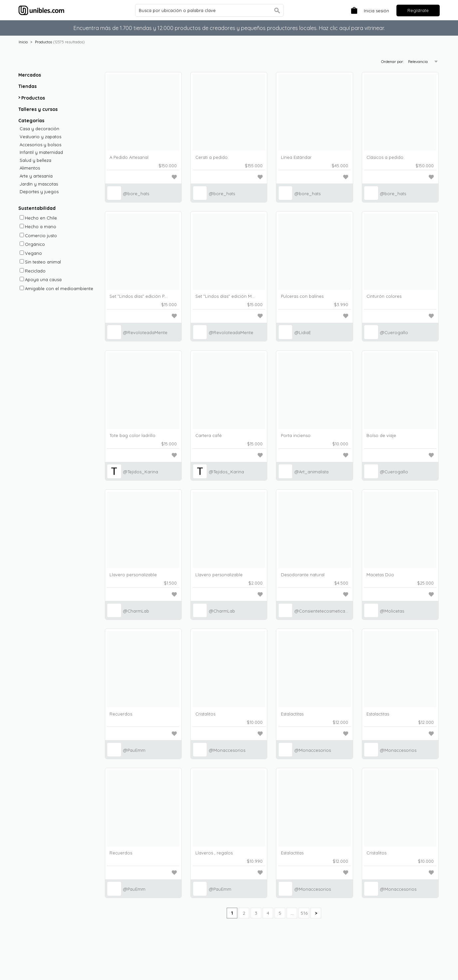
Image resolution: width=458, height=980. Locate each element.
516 (304, 913)
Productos (43, 42)
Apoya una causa (41, 279)
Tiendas (27, 86)
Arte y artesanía (36, 176)
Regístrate (418, 10)
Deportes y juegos (39, 192)
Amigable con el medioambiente (56, 288)
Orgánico (32, 244)
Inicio (23, 42)
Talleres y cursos (38, 109)
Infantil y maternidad (41, 152)
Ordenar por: (393, 61)
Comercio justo (38, 236)
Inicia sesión (376, 11)
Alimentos (30, 168)
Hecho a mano (38, 227)
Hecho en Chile (38, 218)
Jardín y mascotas (39, 184)
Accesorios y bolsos (40, 145)
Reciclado (33, 271)
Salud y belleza (35, 160)
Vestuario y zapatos (40, 137)
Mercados (30, 75)
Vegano (31, 253)
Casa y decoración (39, 129)
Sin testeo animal (40, 262)
